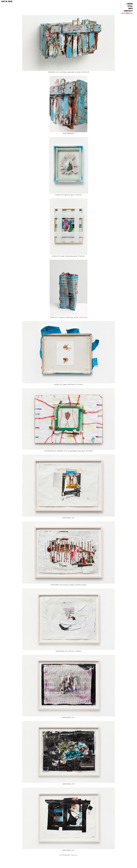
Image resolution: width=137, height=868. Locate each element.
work (130, 4)
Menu (132, 1)
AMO (127, 13)
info (131, 8)
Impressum (74, 855)
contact (128, 11)
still (130, 6)
